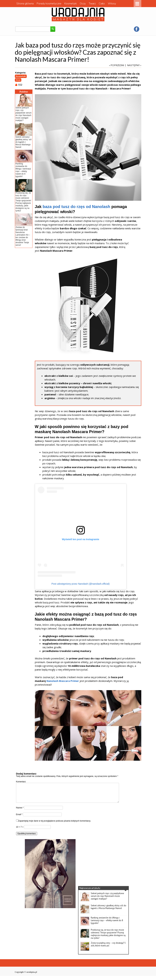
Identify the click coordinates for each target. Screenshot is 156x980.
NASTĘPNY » (134, 65)
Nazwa (20, 812)
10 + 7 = (20, 831)
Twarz (92, 4)
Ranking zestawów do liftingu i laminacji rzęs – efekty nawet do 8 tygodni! (23, 170)
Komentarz (21, 782)
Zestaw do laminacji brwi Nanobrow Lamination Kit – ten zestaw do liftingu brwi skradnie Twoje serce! (23, 236)
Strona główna (25, 4)
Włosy (112, 4)
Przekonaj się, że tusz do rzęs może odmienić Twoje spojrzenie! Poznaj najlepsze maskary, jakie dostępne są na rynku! (23, 202)
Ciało (102, 4)
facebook (137, 29)
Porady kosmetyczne (49, 4)
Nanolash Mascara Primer (63, 681)
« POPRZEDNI (117, 65)
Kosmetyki (71, 4)
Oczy (83, 4)
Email (19, 818)
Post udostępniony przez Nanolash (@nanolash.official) (81, 584)
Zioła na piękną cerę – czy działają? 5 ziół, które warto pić (108, 948)
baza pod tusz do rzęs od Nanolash (76, 207)
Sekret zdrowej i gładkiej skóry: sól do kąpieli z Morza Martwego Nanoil (24, 142)
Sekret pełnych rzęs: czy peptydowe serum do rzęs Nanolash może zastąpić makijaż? (24, 114)
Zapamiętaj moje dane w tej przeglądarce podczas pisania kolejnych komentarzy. (55, 825)
